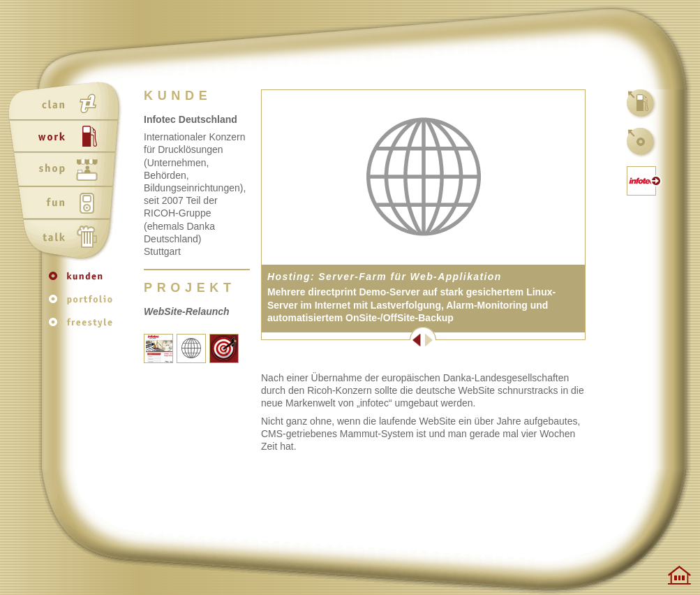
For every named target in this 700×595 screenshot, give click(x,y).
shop (67, 171)
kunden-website (642, 181)
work (67, 138)
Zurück (342, 340)
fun (67, 205)
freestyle (84, 326)
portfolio (84, 304)
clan (67, 104)
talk (67, 238)
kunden (84, 282)
